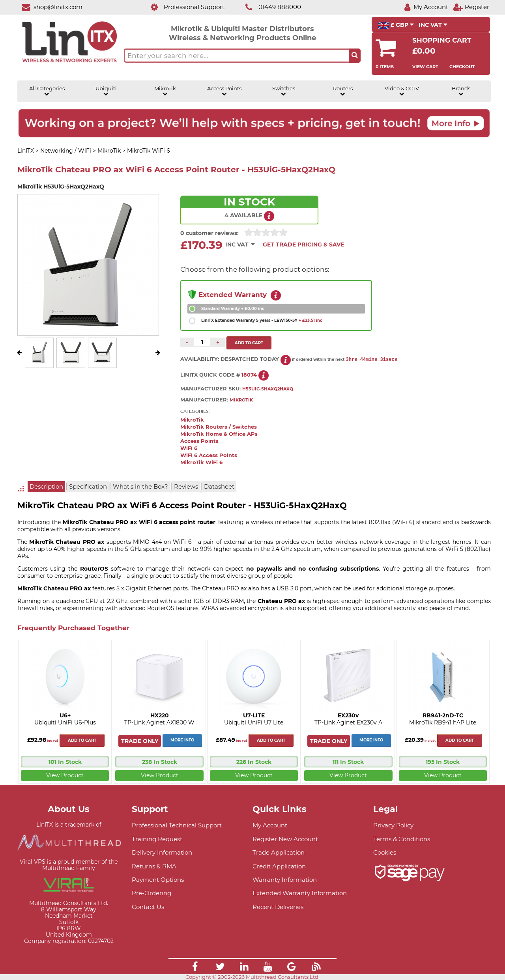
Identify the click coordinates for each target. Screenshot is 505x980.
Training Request (157, 839)
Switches (284, 91)
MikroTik (165, 91)
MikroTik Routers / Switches (219, 427)
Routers (343, 91)
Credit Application (279, 866)
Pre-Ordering (151, 893)
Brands (461, 91)
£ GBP (396, 25)
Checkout (462, 67)
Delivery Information (162, 852)
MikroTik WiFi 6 (201, 462)
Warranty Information (285, 880)
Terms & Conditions (402, 839)
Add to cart (82, 740)
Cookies (385, 852)
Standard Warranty (233, 309)
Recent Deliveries (278, 907)
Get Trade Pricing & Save (303, 245)
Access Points (224, 91)
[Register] (471, 7)
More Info (182, 740)
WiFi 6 (189, 448)
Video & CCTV (402, 91)
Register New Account (285, 839)
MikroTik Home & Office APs (219, 434)
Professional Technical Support (177, 825)
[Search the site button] (355, 56)
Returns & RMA (154, 866)
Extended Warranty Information (300, 893)
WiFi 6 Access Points (209, 455)
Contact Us (148, 907)
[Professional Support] (183, 7)
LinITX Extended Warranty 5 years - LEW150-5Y (262, 320)
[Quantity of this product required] (202, 342)
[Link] (195, 968)
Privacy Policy (393, 825)
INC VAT (433, 25)
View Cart (425, 67)
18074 (249, 375)
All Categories (47, 91)
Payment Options (158, 880)
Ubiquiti (106, 91)
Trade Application (279, 852)
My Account (270, 825)
